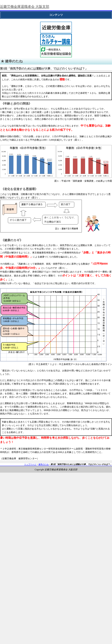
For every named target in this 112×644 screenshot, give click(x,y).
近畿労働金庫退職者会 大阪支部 (25, 7)
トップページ (30, 464)
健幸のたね (43, 464)
